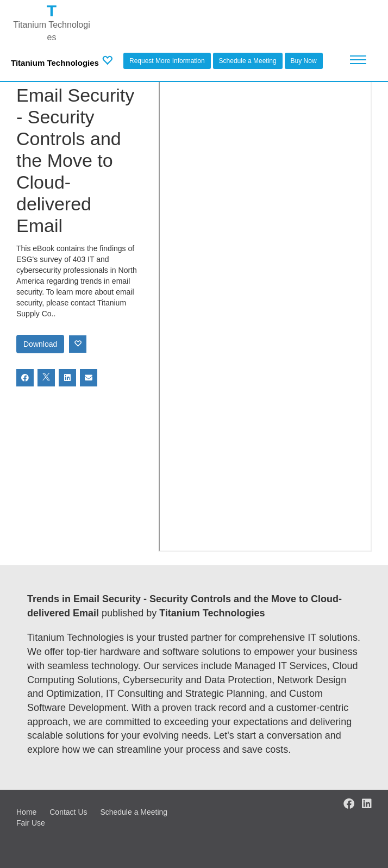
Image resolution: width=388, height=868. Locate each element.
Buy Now (304, 61)
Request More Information (167, 61)
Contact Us (68, 812)
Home (26, 812)
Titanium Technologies (55, 63)
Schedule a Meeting (248, 61)
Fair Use (31, 823)
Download (40, 344)
